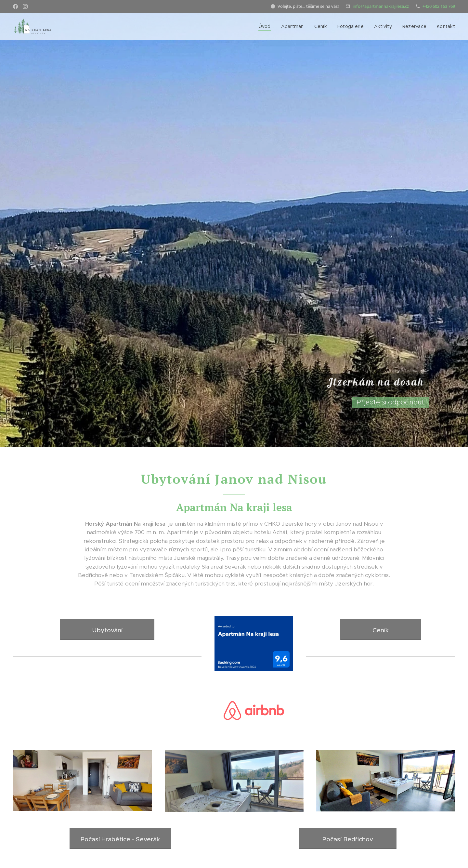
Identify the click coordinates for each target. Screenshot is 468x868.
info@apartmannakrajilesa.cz (381, 6)
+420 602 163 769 (439, 6)
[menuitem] (266, 26)
